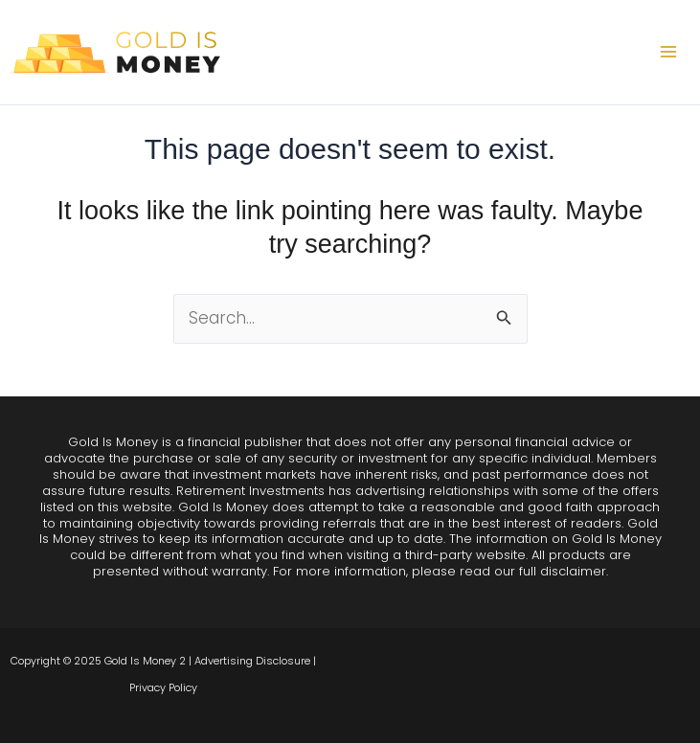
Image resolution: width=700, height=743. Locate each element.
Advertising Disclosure (252, 661)
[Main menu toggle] (669, 53)
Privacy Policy (163, 687)
